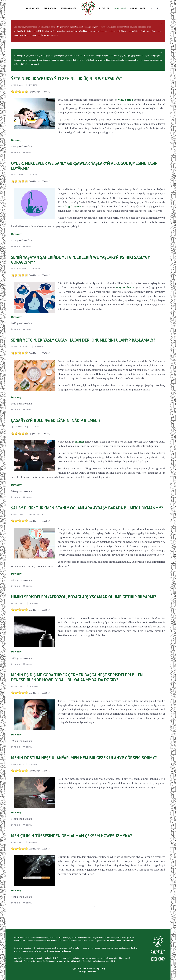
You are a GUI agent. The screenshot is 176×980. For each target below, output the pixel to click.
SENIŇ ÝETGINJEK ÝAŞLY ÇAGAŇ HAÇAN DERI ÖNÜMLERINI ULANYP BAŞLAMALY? (83, 356)
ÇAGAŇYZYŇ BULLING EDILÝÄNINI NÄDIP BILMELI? (56, 437)
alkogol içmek (72, 223)
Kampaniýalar (69, 8)
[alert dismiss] (161, 40)
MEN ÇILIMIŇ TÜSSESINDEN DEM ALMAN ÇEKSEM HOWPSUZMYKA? (71, 852)
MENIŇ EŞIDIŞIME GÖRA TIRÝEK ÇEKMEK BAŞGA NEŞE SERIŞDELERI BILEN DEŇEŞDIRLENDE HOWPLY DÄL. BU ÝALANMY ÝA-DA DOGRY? (77, 694)
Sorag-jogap (138, 8)
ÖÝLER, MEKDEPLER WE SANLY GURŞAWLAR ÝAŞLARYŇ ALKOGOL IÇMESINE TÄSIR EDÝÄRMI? (84, 182)
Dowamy (16, 156)
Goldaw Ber (33, 8)
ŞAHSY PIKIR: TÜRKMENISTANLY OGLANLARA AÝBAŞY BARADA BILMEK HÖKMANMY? (87, 524)
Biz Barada (50, 8)
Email (28, 169)
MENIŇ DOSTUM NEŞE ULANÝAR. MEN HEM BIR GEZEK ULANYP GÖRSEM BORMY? (84, 774)
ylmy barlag (126, 116)
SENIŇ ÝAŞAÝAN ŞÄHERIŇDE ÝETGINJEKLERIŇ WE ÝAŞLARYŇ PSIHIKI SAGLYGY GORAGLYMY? (80, 276)
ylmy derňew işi (125, 304)
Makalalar (120, 8)
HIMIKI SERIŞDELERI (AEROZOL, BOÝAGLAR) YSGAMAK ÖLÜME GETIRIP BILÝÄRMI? (84, 613)
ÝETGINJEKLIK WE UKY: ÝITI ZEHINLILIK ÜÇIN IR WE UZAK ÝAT (67, 95)
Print (16, 169)
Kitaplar (104, 8)
